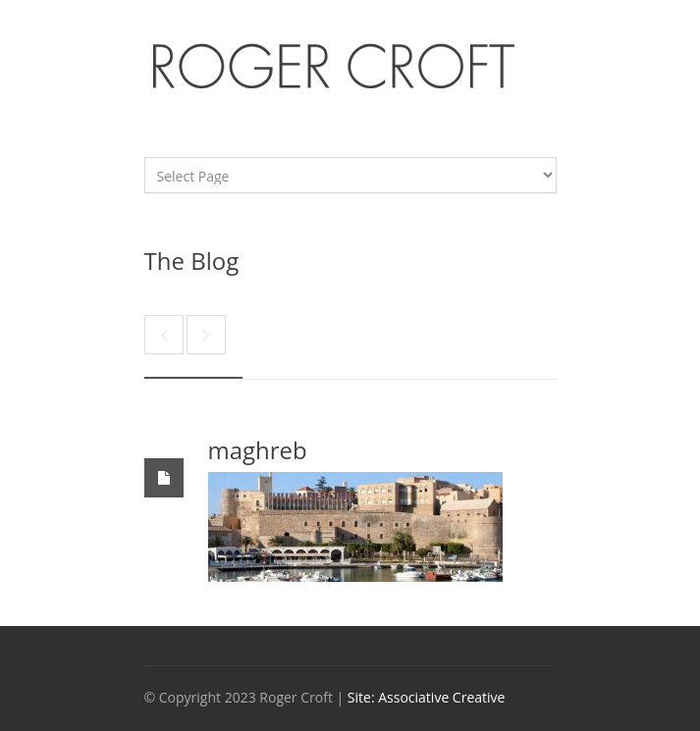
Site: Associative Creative (427, 697)
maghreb (258, 450)
